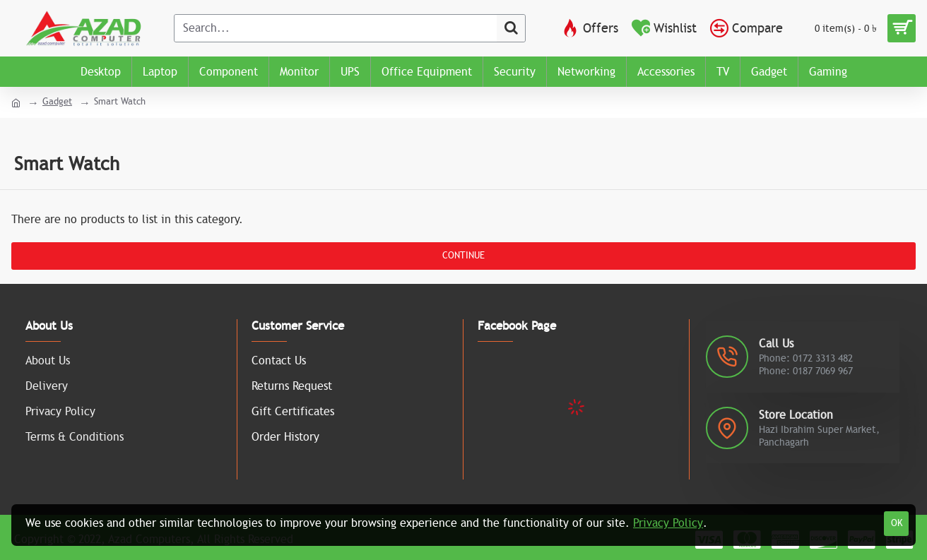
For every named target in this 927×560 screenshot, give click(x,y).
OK (897, 523)
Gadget (57, 102)
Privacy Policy (668, 523)
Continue (463, 256)
